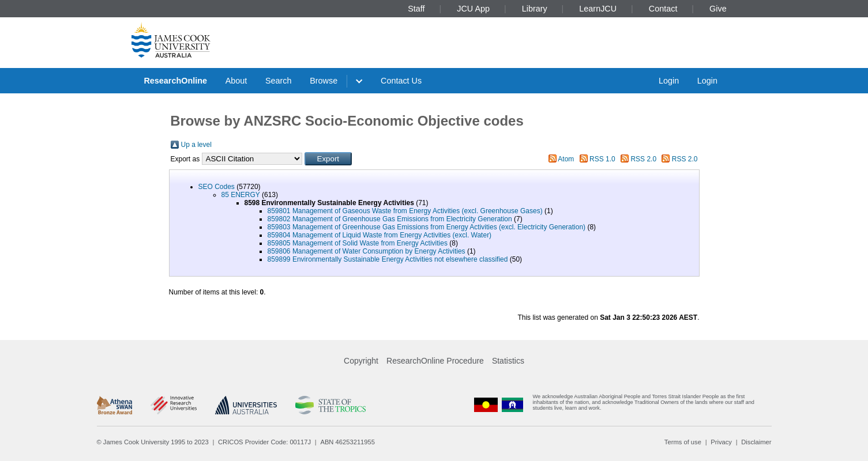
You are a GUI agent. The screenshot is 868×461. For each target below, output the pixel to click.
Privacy (721, 442)
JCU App (473, 9)
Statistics (508, 361)
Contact (663, 9)
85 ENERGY (241, 195)
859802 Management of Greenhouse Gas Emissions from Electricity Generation (390, 219)
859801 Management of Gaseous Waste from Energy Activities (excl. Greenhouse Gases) (405, 211)
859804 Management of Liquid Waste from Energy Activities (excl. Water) (380, 235)
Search (279, 81)
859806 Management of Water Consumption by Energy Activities (367, 251)
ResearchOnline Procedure (435, 361)
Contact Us (401, 81)
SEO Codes (217, 187)
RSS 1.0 (602, 159)
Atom (566, 159)
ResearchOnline (175, 81)
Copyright (361, 361)
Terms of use (683, 442)
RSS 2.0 (643, 159)
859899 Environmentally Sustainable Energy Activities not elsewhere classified (388, 259)
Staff (416, 9)
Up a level (196, 145)
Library (535, 9)
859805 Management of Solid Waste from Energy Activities (358, 243)
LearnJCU (598, 9)
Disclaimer (756, 442)
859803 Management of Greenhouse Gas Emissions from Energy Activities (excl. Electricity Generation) (427, 227)
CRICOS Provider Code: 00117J (264, 442)
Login (669, 81)
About (236, 81)
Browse (324, 81)
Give (718, 9)
